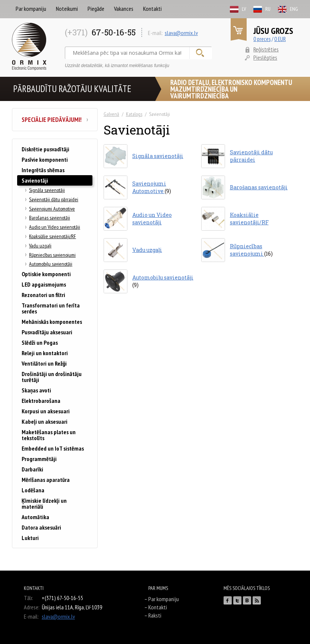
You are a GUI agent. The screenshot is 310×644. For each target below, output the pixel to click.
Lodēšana (33, 490)
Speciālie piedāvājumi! (55, 120)
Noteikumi (67, 9)
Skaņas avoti (36, 390)
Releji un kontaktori (45, 353)
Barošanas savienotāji (50, 218)
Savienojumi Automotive (52, 209)
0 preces (262, 39)
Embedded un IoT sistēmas (53, 448)
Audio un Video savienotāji (55, 227)
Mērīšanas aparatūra (46, 480)
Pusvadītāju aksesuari (47, 332)
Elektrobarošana (41, 401)
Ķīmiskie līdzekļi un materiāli (44, 503)
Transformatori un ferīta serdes (51, 308)
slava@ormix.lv (181, 33)
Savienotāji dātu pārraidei (54, 199)
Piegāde (96, 9)
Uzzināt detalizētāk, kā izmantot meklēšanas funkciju (117, 66)
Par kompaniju (31, 9)
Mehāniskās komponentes (52, 322)
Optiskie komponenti (46, 274)
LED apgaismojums (44, 284)
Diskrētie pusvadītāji (45, 149)
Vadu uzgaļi (40, 246)
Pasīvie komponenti (45, 160)
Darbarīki (32, 469)
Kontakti (152, 9)
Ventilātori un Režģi (44, 363)
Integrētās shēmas (43, 170)
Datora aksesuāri (41, 527)
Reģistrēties (266, 49)
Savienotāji (35, 180)
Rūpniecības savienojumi (52, 255)
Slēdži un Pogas (40, 342)
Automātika (35, 517)
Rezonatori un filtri (43, 295)
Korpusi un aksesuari (46, 411)
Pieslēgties (265, 57)
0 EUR (280, 39)
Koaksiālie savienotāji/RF (53, 236)
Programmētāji (39, 459)
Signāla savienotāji (47, 190)
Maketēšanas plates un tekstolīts (49, 435)
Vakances (124, 9)
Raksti (155, 615)
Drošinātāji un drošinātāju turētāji (52, 377)
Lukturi (30, 538)
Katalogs (134, 114)
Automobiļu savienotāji (51, 264)
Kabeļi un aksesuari (45, 422)
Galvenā (111, 114)
